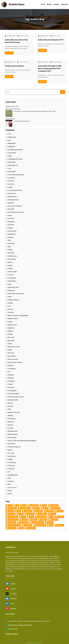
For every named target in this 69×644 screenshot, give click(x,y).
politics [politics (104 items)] (50, 522)
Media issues (12, 325)
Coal (10, 168)
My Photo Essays (14, 347)
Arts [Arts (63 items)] (24, 505)
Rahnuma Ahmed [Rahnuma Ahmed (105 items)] (14, 525)
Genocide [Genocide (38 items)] (31, 514)
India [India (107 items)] (24, 517)
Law (9, 306)
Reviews (11, 422)
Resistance (12, 419)
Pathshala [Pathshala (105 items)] (12, 522)
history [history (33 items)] (53, 514)
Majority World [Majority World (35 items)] (13, 520)
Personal (11, 387)
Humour (11, 275)
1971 (10, 134)
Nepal (10, 350)
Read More (9, 53)
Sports (10, 450)
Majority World (13, 319)
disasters (11, 203)
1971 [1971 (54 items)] (10, 505)
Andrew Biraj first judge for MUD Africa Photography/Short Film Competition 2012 (50, 69)
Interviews (11, 290)
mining (10, 334)
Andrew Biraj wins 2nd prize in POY (51, 40)
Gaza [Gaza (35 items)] (21, 514)
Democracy (12, 193)
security (11, 428)
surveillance (12, 456)
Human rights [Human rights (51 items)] (13, 517)
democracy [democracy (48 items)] (56, 508)
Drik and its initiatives (15, 206)
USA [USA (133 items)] (51, 525)
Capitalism (12, 147)
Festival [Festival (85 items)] (60, 511)
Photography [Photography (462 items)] (24, 522)
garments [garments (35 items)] (12, 514)
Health (10, 265)
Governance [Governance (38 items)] (42, 514)
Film (9, 240)
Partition (11, 378)
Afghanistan (12, 137)
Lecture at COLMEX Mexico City (22, 121)
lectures (11, 309)
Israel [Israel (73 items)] (32, 517)
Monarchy (11, 341)
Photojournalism (14, 394)
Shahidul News (17, 4)
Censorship (12, 153)
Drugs (10, 215)
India (10, 284)
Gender (10, 250)
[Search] (63, 92)
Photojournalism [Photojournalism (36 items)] (38, 522)
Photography (12, 391)
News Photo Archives (15, 362)
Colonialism (12, 172)
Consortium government (16, 175)
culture (10, 187)
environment (12, 231)
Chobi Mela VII (13, 165)
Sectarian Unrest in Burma (14, 66)
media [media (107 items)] (25, 520)
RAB (9, 409)
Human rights (12, 272)
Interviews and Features (16, 294)
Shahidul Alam (13, 431)
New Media (12, 356)
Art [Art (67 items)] (18, 505)
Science (11, 425)
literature (11, 312)
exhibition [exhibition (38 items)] (50, 511)
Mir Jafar (11, 337)
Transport (11, 469)
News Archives (13, 359)
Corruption (12, 178)
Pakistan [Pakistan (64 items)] (44, 520)
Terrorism (11, 466)
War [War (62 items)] (21, 528)
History (10, 268)
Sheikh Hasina (13, 434)
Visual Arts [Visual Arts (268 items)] (12, 528)
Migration (11, 328)
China (10, 156)
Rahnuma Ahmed (14, 412)
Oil (9, 372)
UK (9, 472)
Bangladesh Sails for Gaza (12, 106)
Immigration (12, 278)
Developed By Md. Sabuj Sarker (34, 643)
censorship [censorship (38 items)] (54, 505)
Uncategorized (13, 475)
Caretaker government (15, 150)
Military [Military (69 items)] (34, 520)
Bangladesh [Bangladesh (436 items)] (34, 505)
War (9, 484)
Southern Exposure (14, 447)
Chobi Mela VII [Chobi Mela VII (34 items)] (25, 508)
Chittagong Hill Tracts (15, 159)
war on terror (12, 488)
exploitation (12, 234)
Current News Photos (15, 190)
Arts (9, 140)
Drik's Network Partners (16, 212)
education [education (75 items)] (28, 511)
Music (10, 344)
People (10, 384)
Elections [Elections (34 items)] (39, 511)
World (10, 494)
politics (10, 403)
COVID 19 (11, 181)
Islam (10, 297)
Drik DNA (11, 209)
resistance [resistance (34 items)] (28, 525)
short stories (12, 437)
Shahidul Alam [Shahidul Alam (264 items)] (41, 525)
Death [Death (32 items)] (46, 508)
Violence (11, 481)
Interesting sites (13, 287)
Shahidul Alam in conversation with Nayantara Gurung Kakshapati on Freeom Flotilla (35, 111)
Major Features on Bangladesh (18, 315)
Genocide (11, 253)
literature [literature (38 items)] (60, 517)
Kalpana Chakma (14, 300)
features (11, 237)
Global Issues (13, 256)
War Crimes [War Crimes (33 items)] (31, 528)
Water (10, 491)
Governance (12, 259)
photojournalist (13, 400)
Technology (12, 463)
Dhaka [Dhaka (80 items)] (11, 511)
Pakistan (11, 375)
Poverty (11, 406)
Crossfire (11, 184)
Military (10, 331)
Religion (11, 416)
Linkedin (13, 641)
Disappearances (13, 200)
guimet (10, 262)
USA (9, 478)
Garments (11, 243)
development (12, 197)
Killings (10, 303)
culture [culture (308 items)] (37, 508)
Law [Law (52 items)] (51, 517)
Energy (10, 228)
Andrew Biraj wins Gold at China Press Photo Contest (16, 41)
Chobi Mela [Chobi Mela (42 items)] (12, 508)
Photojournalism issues (16, 397)
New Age (11, 353)
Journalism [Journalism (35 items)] (42, 517)
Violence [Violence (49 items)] (60, 525)
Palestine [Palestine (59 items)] (54, 520)
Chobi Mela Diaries (10, 119)
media (10, 322)
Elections (11, 225)
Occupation (12, 369)
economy (11, 218)
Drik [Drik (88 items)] (19, 511)
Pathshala (11, 381)
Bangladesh (12, 143)
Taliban (10, 459)
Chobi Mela (12, 162)
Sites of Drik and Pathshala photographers (22, 441)
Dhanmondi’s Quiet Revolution (13, 109)
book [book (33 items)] (44, 505)
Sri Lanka (11, 453)
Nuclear (11, 366)
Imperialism (12, 281)
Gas (9, 247)
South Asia (12, 444)
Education (11, 222)
